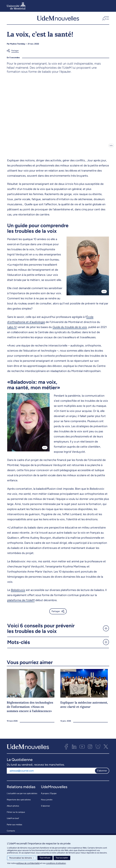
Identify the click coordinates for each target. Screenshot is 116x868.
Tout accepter (62, 858)
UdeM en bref (13, 820)
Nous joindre (47, 801)
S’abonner (45, 808)
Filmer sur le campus (16, 814)
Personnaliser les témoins (22, 858)
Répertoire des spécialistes (19, 801)
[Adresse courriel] (51, 773)
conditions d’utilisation (56, 863)
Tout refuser (45, 858)
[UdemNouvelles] (58, 19)
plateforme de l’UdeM (21, 602)
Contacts (11, 833)
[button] (105, 19)
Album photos (13, 808)
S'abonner (102, 773)
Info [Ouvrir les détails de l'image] (111, 147)
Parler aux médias (14, 826)
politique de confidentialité (28, 863)
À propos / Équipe (49, 795)
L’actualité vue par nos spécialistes (22, 795)
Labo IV (12, 329)
